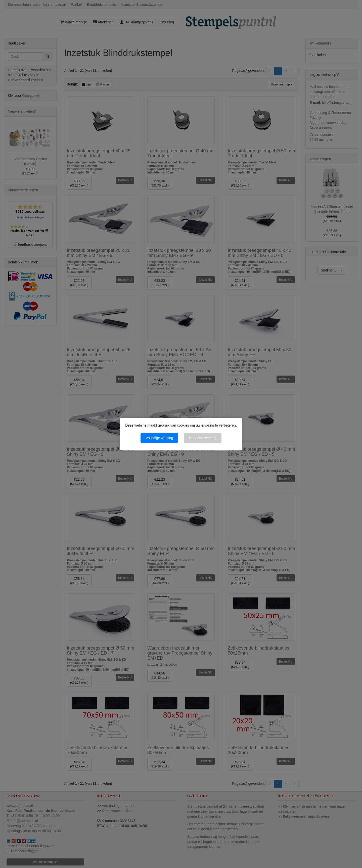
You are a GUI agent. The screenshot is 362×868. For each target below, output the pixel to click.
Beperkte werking (203, 438)
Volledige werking (159, 438)
